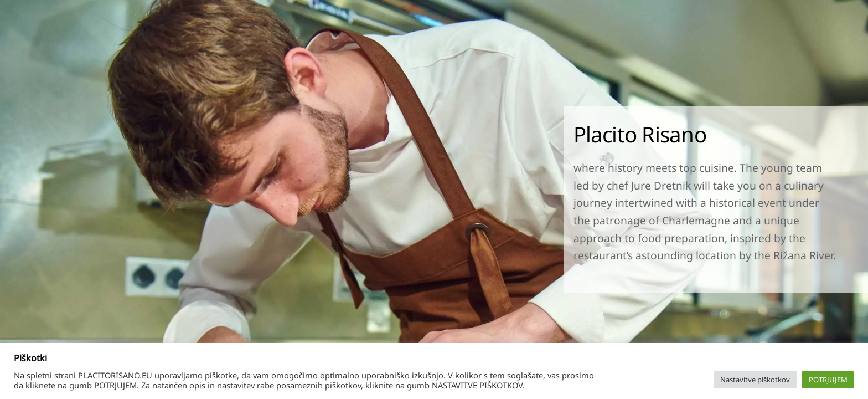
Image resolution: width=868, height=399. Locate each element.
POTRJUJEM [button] (828, 380)
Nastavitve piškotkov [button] (755, 380)
